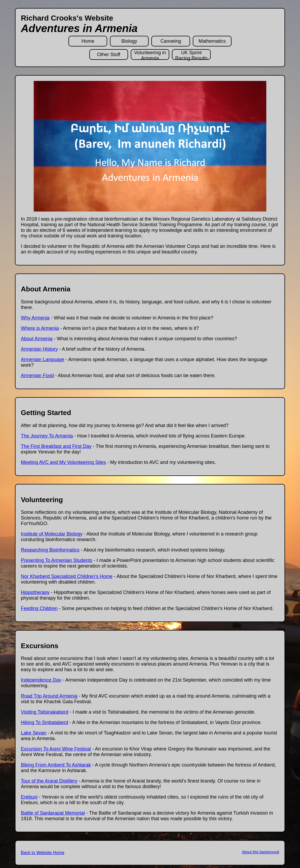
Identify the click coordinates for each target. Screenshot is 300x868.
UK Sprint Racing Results (191, 55)
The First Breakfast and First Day (56, 446)
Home (88, 41)
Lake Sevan (34, 733)
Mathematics (212, 41)
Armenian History (39, 349)
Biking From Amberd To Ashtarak (56, 765)
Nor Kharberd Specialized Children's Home (67, 576)
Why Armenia (35, 318)
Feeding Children (39, 608)
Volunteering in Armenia (150, 55)
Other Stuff (109, 54)
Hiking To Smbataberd (45, 722)
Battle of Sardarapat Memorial (53, 813)
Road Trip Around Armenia (49, 696)
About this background (261, 852)
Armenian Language (43, 359)
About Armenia (37, 339)
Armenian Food (37, 376)
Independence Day (41, 680)
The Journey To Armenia (47, 436)
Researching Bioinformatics (50, 550)
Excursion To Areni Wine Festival (56, 749)
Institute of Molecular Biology (52, 534)
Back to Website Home (43, 853)
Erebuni (29, 797)
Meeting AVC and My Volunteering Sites (63, 462)
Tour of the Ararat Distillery (49, 781)
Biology (129, 41)
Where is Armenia (40, 328)
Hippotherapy (35, 592)
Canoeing (171, 41)
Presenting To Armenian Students (57, 560)
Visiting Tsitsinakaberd (45, 712)
